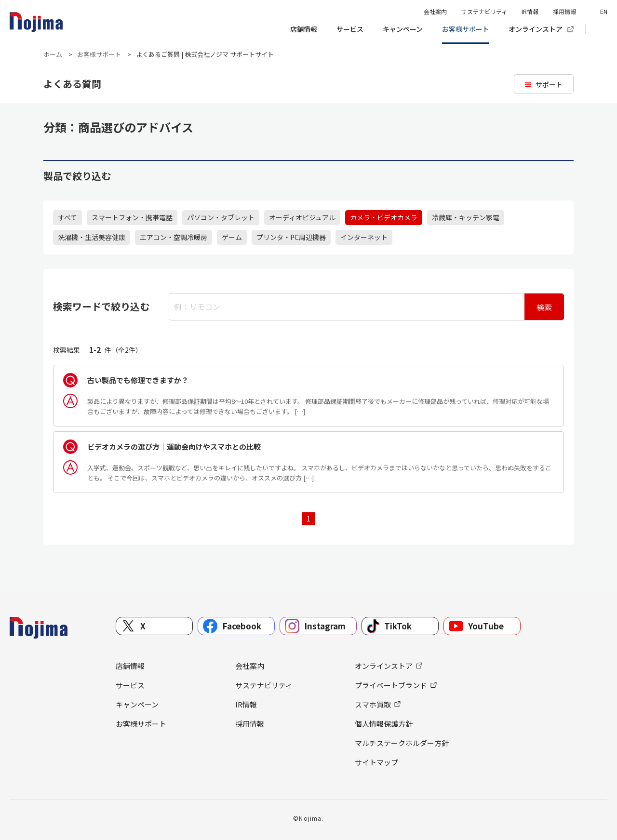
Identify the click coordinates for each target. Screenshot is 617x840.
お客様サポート (466, 29)
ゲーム (232, 237)
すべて (67, 217)
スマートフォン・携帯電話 (132, 217)
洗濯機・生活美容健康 (92, 237)
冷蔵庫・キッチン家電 (466, 217)
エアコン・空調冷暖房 (174, 237)
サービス (350, 29)
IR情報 (530, 11)
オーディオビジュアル (302, 217)
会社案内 (435, 11)
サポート (549, 84)
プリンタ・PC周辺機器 (291, 237)
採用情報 (564, 11)
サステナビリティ (484, 11)
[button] (600, 29)
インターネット (364, 237)
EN (604, 11)
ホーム (53, 54)
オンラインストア (536, 29)
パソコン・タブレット (221, 217)
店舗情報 (304, 29)
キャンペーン (403, 29)
